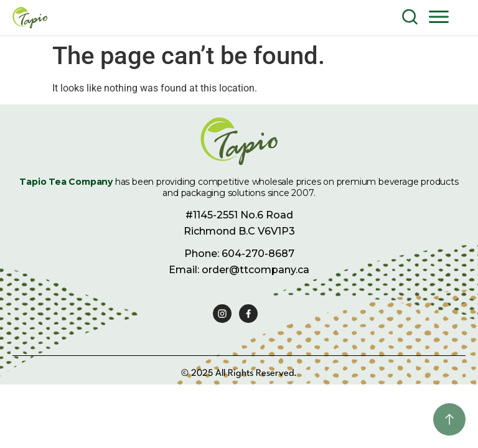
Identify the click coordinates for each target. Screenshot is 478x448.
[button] (439, 16)
